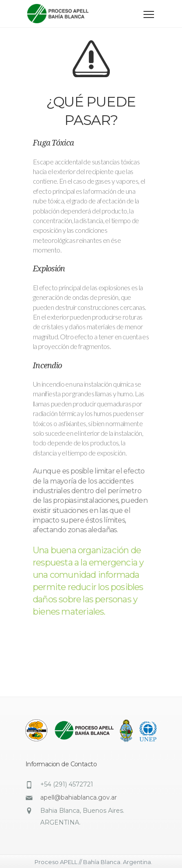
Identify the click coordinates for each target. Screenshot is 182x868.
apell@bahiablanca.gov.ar (79, 797)
